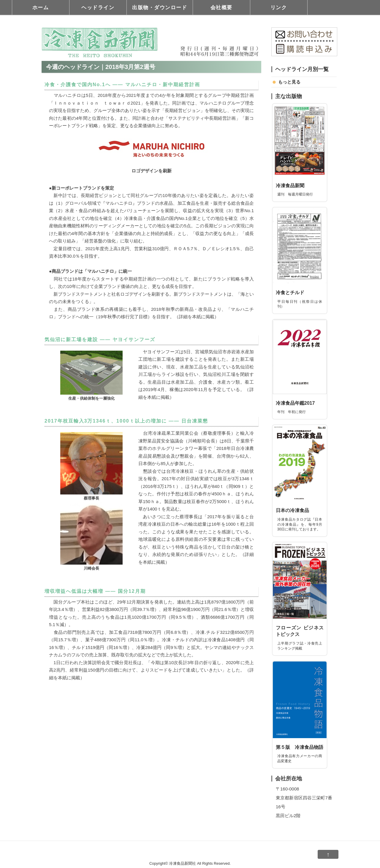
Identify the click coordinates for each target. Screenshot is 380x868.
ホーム (41, 7)
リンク (279, 7)
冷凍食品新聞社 (182, 864)
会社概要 (221, 7)
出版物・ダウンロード (160, 7)
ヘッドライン (98, 7)
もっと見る (289, 82)
